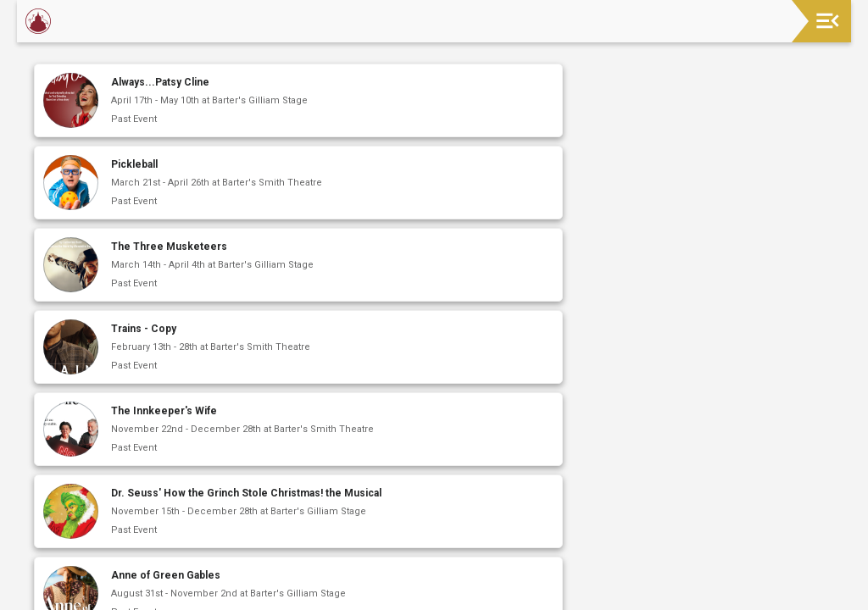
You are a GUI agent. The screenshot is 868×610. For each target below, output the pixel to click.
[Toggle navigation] (828, 21)
